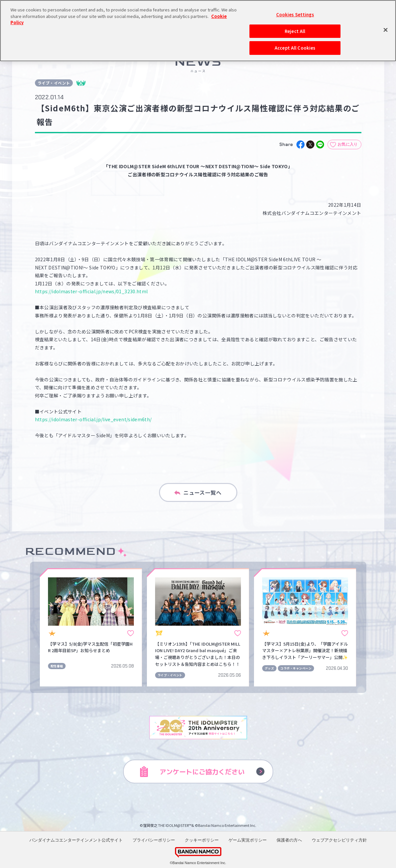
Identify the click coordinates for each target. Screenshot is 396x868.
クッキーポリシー (202, 840)
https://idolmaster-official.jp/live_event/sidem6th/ (93, 419)
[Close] (386, 10)
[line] (320, 145)
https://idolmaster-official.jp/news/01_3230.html (91, 291)
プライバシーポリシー (154, 840)
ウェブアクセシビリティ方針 (339, 840)
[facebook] (301, 145)
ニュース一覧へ (198, 492)
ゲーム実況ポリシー (248, 840)
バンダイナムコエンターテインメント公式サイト (76, 840)
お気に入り (348, 144)
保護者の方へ (289, 840)
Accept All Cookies (295, 29)
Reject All (295, 12)
